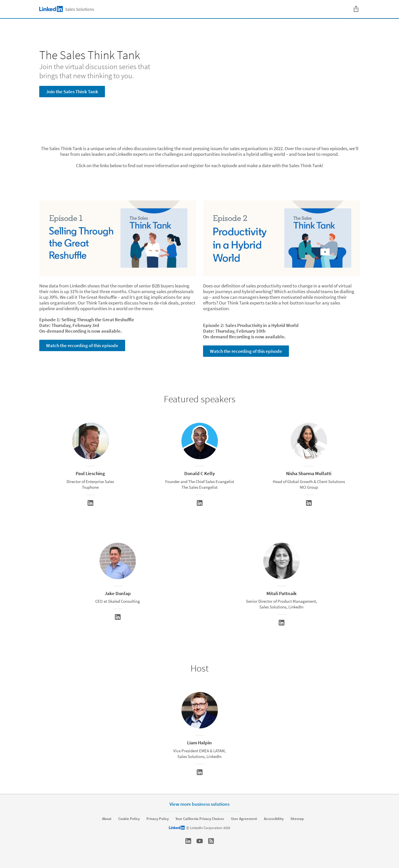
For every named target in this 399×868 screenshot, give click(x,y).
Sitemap (297, 819)
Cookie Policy (129, 819)
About (107, 819)
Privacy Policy (158, 819)
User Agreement (244, 819)
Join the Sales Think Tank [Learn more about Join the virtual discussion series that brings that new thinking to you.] (72, 92)
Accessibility (274, 819)
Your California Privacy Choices (200, 819)
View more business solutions (199, 804)
